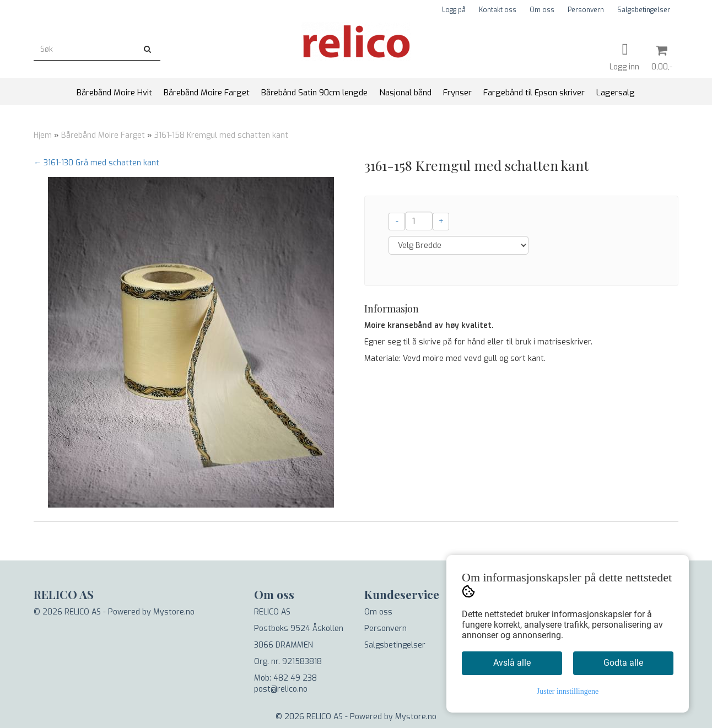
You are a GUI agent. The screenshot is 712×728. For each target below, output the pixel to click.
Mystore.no (174, 612)
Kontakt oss (498, 10)
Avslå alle (512, 663)
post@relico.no (281, 689)
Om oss (542, 10)
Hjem (43, 135)
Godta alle (623, 663)
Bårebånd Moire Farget (103, 135)
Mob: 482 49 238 (285, 678)
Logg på (454, 10)
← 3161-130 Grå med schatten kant (96, 163)
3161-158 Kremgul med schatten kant (221, 135)
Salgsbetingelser (644, 10)
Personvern (586, 10)
